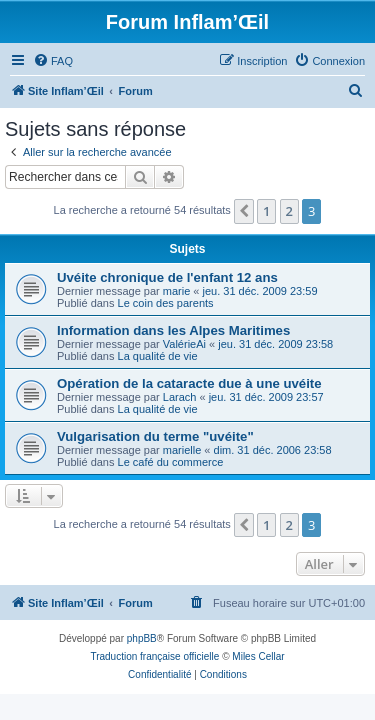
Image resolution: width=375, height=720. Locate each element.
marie (177, 291)
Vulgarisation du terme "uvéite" (155, 436)
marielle (182, 450)
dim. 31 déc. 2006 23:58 (273, 450)
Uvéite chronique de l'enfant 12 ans (167, 277)
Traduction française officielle (154, 656)
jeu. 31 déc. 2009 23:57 (266, 397)
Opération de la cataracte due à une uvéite (189, 383)
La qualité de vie (158, 356)
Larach (180, 397)
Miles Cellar (258, 656)
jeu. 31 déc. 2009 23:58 (275, 344)
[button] (244, 211)
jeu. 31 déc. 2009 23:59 (260, 291)
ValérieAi (184, 344)
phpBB (142, 638)
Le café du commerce (171, 462)
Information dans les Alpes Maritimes (173, 330)
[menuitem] (53, 61)
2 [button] (289, 211)
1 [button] (266, 211)
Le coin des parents (166, 303)
